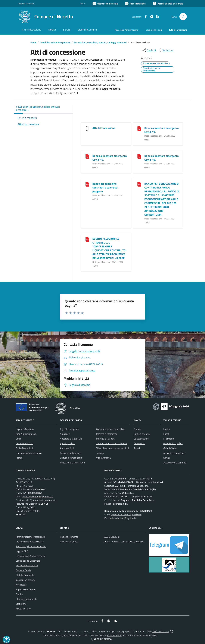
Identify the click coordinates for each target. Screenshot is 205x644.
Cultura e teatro (142, 434)
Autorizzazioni (67, 448)
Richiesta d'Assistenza (27, 565)
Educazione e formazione (72, 463)
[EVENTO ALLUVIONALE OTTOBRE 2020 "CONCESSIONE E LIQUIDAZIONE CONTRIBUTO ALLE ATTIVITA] (87, 239)
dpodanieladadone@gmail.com (126, 514)
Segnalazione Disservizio (28, 561)
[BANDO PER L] (139, 184)
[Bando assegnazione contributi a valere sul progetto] (87, 184)
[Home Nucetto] (46, 17)
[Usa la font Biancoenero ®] (105, 4)
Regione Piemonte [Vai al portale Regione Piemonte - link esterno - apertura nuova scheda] (26, 4)
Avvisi (137, 448)
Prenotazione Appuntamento (30, 556)
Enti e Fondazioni (24, 448)
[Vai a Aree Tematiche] (135, 4)
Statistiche (21, 604)
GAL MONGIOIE (112, 537)
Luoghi (167, 434)
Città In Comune (161, 631)
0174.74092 (26, 486)
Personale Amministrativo (29, 453)
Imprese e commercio (107, 434)
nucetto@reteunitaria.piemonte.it (39, 500)
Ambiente (65, 434)
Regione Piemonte (69, 537)
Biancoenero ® (114, 635)
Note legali (21, 585)
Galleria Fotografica (173, 443)
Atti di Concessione (104, 128)
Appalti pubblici (68, 443)
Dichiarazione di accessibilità (30, 542)
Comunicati (139, 443)
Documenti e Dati (24, 443)
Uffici (18, 439)
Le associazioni (141, 439)
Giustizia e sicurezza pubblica (110, 429)
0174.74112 (26, 482)
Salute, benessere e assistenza (112, 443)
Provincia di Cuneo (69, 542)
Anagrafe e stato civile (71, 439)
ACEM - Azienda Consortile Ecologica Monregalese (129, 542)
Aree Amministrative (26, 434)
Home (33, 42)
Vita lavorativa (103, 458)
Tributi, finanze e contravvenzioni (113, 448)
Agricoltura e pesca (69, 429)
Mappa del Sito (23, 609)
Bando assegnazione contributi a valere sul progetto (105, 188)
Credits (19, 594)
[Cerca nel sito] (183, 17)
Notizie (137, 429)
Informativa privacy (25, 580)
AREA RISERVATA (101, 639)
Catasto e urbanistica (71, 453)
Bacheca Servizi (24, 570)
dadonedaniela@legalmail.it (123, 518)
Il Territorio (169, 439)
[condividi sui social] (149, 50)
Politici (19, 458)
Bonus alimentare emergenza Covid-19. (161, 130)
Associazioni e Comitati (175, 463)
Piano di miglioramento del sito (31, 546)
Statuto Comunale (25, 575)
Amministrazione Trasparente (55, 42)
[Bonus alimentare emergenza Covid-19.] (139, 128)
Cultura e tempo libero (71, 458)
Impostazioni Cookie (26, 589)
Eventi (167, 429)
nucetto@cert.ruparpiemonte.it (37, 497)
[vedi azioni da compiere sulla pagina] (165, 50)
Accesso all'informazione (127, 30)
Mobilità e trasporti (106, 439)
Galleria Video (170, 448)
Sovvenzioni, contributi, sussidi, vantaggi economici (100, 42)
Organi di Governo (25, 429)
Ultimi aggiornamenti (26, 599)
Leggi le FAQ (22, 551)
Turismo (100, 453)
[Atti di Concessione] (87, 128)
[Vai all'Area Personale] (168, 4)
